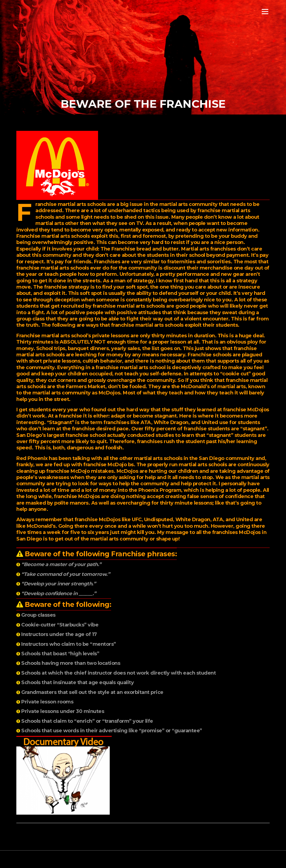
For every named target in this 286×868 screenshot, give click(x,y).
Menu (265, 11)
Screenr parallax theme (223, 859)
